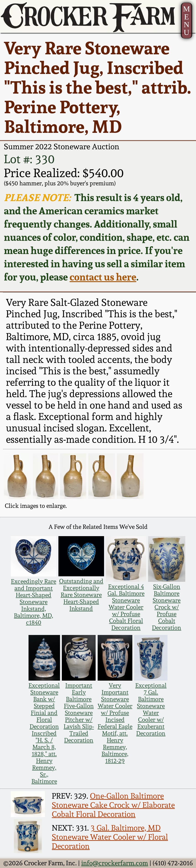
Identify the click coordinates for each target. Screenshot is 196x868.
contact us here (103, 277)
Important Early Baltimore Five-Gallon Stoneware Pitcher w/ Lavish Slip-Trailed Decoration (79, 713)
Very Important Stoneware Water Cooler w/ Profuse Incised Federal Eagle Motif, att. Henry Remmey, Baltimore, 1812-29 (115, 723)
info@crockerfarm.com (115, 863)
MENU (187, 20)
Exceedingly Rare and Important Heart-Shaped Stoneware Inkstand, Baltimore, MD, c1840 (34, 602)
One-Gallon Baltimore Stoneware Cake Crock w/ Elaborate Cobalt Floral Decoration (113, 805)
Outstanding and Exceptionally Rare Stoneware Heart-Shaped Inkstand (81, 595)
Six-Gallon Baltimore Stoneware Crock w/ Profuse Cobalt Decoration (167, 607)
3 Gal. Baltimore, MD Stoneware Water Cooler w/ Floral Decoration (110, 837)
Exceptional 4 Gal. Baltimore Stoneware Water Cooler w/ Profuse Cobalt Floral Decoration (126, 607)
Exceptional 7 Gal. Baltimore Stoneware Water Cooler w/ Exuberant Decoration (151, 709)
